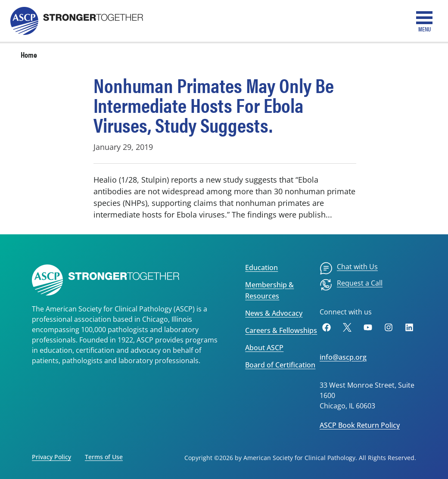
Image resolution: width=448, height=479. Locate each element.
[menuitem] (349, 268)
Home (29, 54)
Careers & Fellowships (281, 330)
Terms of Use (104, 457)
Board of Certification (280, 365)
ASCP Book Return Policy (360, 425)
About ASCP (264, 348)
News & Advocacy (274, 313)
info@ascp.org (343, 357)
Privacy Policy (51, 457)
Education (261, 267)
